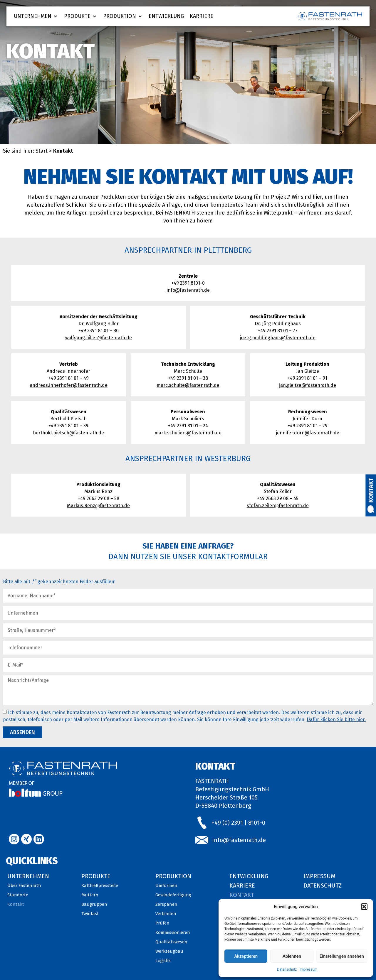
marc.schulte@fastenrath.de (188, 385)
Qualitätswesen (171, 942)
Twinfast (90, 914)
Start (42, 151)
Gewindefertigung (173, 895)
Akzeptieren (246, 956)
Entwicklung (249, 876)
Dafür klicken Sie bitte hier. (336, 720)
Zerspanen (166, 904)
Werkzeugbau (169, 951)
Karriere (242, 885)
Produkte (96, 876)
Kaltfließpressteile (100, 885)
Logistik (163, 961)
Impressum (308, 969)
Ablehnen (292, 956)
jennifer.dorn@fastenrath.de (308, 433)
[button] (364, 907)
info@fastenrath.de (188, 290)
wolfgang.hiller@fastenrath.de (99, 338)
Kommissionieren (173, 932)
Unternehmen (28, 876)
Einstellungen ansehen (342, 956)
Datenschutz (287, 969)
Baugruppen (94, 904)
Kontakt (371, 490)
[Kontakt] (371, 509)
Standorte (18, 895)
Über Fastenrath (24, 885)
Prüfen (162, 923)
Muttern (90, 895)
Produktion (173, 876)
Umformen (166, 885)
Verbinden (166, 914)
